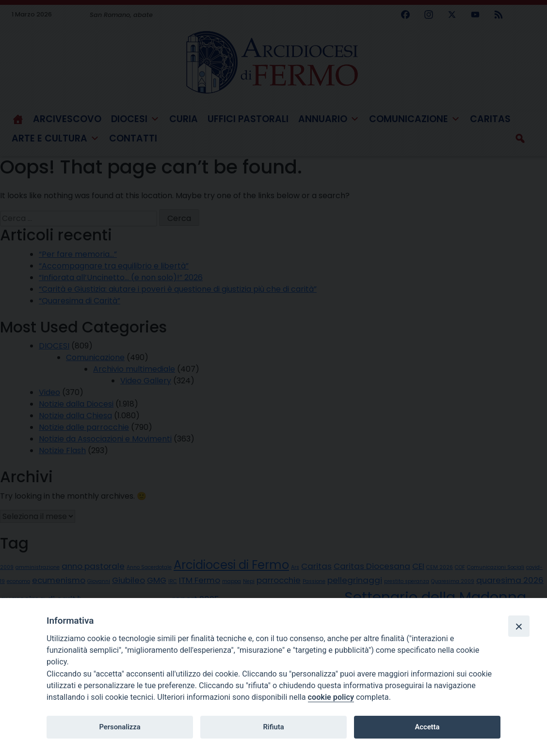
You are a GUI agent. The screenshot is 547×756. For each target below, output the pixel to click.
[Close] (519, 626)
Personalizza (120, 727)
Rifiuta (273, 727)
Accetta (427, 727)
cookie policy (331, 697)
